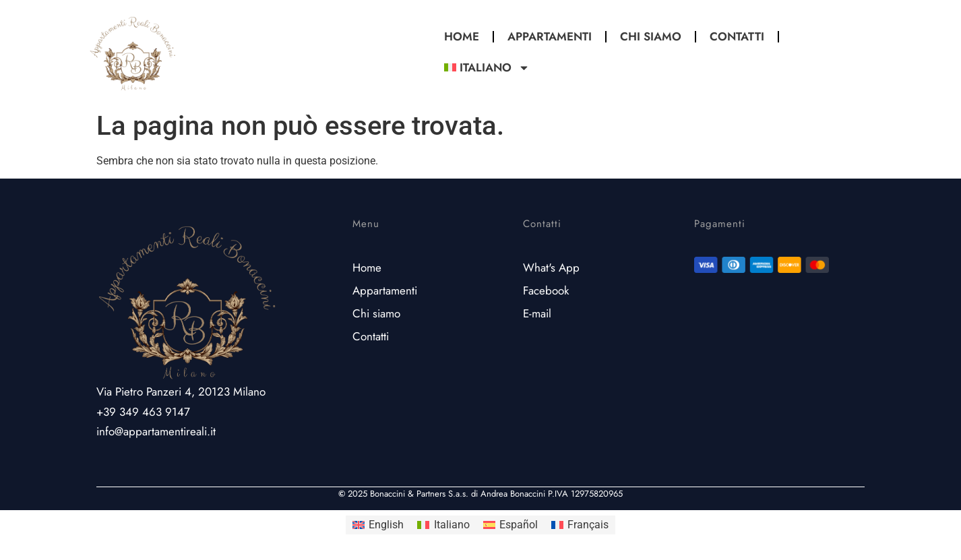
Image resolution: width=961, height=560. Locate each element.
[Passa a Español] (510, 525)
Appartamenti (550, 36)
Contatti (737, 36)
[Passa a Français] (580, 525)
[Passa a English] (378, 525)
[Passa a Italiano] (443, 525)
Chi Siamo (651, 36)
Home (462, 36)
